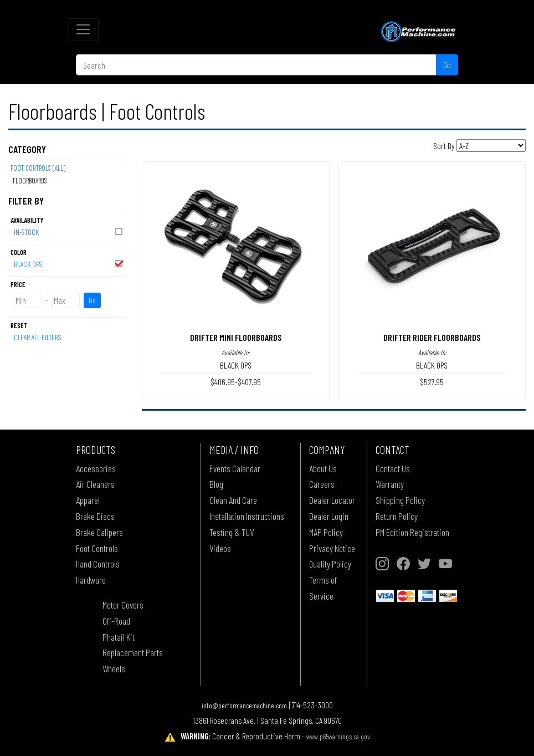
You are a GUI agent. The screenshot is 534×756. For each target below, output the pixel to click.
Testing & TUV (232, 532)
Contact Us (393, 468)
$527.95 (432, 382)
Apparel (88, 500)
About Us (323, 468)
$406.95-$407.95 (236, 382)
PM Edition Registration (412, 532)
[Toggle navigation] (83, 29)
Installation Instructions (247, 516)
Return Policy (397, 516)
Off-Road (116, 621)
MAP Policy (326, 532)
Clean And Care (233, 500)
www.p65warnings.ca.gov (338, 736)
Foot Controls (97, 548)
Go (447, 65)
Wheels (114, 668)
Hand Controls (98, 564)
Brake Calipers (99, 532)
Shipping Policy (400, 500)
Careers (322, 484)
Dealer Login (329, 516)
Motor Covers (123, 605)
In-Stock (69, 231)
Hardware (91, 580)
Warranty (390, 484)
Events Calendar (235, 468)
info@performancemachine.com (244, 705)
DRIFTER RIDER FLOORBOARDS (432, 337)
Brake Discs (95, 516)
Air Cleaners (95, 484)
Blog (216, 484)
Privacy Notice (332, 548)
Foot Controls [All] (38, 168)
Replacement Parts (133, 652)
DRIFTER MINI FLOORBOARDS (236, 337)
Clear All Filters (38, 337)
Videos (220, 548)
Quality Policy (330, 564)
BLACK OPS (69, 264)
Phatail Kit (119, 637)
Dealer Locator (332, 500)
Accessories (96, 468)
